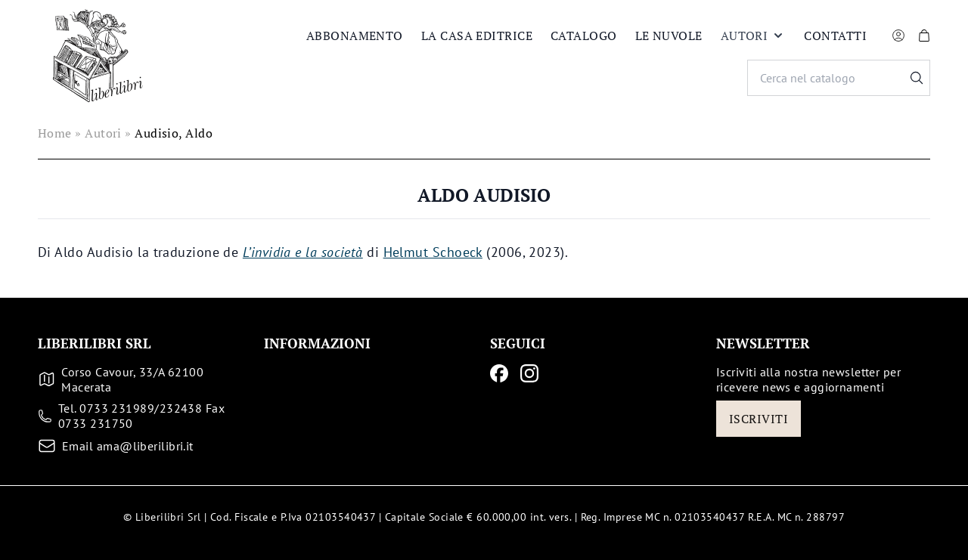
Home (55, 133)
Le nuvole (669, 36)
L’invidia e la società (303, 252)
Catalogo (584, 36)
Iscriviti (759, 419)
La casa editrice (477, 36)
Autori (754, 36)
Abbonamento (355, 36)
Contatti (835, 36)
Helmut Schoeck (433, 252)
